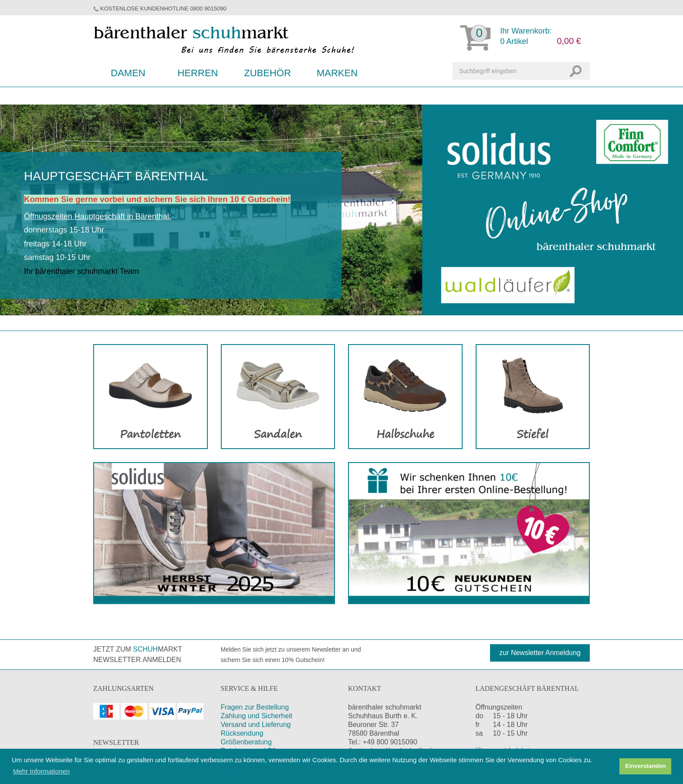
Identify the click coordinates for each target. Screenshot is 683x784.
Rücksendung (242, 733)
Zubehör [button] (267, 73)
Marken (337, 73)
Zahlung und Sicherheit (257, 716)
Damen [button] (128, 73)
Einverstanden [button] (645, 766)
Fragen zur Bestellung (255, 707)
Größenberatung (246, 742)
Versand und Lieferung (256, 725)
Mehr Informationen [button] (41, 771)
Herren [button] (198, 73)
